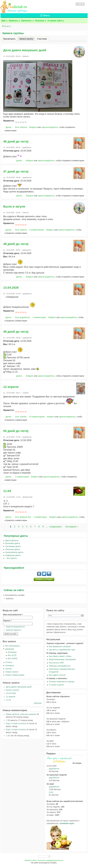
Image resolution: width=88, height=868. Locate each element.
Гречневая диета (13, 546)
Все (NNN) (13, 658)
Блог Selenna (21, 127)
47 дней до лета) (16, 171)
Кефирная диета (13, 555)
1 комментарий (22, 477)
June (51, 792)
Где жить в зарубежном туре (62, 650)
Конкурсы (10, 665)
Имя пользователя (13, 615)
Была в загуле (14, 206)
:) (7, 720)
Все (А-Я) (12, 655)
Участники (42, 39)
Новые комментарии (15, 675)
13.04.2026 (11, 288)
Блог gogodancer (23, 317)
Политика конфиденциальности (50, 860)
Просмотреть (9, 39)
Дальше (38, 703)
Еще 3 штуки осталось (16, 723)
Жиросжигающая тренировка (62, 659)
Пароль (7, 621)
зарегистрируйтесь (50, 127)
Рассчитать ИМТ (57, 663)
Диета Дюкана (12, 540)
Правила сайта (30, 860)
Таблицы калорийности (60, 666)
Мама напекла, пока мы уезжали (21, 714)
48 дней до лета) (16, 244)
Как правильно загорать (60, 646)
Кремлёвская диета (14, 552)
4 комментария (39, 317)
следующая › (56, 527)
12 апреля (11, 387)
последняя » (72, 527)
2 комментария (40, 517)
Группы (9, 669)
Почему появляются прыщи (62, 682)
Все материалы (12, 646)
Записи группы (27, 38)
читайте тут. (67, 823)
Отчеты (9, 662)
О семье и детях (56, 685)
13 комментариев (37, 417)
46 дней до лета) (16, 141)
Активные (12, 652)
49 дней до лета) (16, 332)
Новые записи (12, 672)
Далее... (9, 127)
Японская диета (13, 549)
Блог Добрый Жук (23, 517)
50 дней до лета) (16, 431)
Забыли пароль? (14, 630)
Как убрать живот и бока (60, 656)
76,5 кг (5, 26)
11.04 (7, 491)
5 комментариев (37, 230)
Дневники (10, 649)
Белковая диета (13, 543)
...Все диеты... (12, 558)
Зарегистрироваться (15, 627)
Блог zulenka (21, 417)
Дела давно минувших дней (25, 50)
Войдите (33, 127)
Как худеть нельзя (57, 675)
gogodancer (54, 769)
